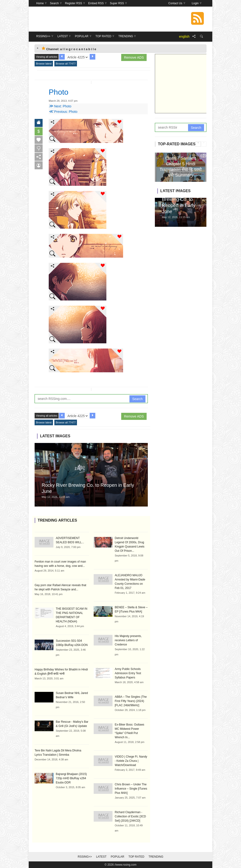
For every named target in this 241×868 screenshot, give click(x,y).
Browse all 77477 (66, 64)
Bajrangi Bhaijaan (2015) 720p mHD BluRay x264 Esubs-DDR (71, 778)
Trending (156, 857)
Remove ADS (134, 57)
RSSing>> (85, 857)
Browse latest (44, 64)
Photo (59, 92)
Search (137, 399)
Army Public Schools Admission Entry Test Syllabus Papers (128, 673)
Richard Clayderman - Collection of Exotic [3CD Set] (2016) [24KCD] (131, 816)
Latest (101, 857)
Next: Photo (60, 106)
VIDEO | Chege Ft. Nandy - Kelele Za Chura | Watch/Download (131, 761)
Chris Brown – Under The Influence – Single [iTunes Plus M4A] (131, 789)
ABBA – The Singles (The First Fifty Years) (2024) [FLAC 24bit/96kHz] (131, 701)
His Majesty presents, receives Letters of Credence (128, 640)
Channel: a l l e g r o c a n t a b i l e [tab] (69, 49)
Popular (118, 857)
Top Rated (136, 857)
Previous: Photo (63, 112)
